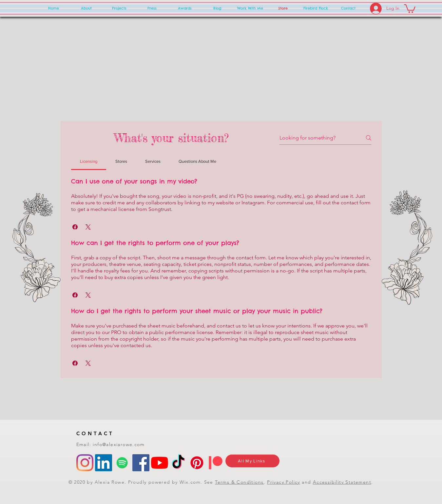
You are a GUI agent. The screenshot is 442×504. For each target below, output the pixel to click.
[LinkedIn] (104, 463)
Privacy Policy (284, 482)
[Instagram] (85, 463)
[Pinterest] (197, 463)
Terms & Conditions (239, 482)
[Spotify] (122, 463)
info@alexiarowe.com (119, 444)
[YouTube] (160, 463)
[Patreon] (216, 463)
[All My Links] (252, 461)
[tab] (89, 161)
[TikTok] (178, 463)
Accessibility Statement (342, 482)
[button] (410, 8)
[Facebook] (141, 463)
